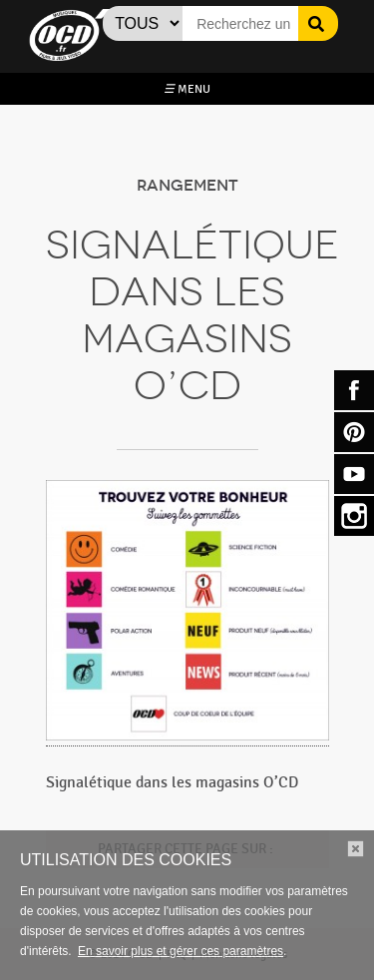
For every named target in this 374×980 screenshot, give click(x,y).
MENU (187, 89)
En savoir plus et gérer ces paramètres (181, 951)
